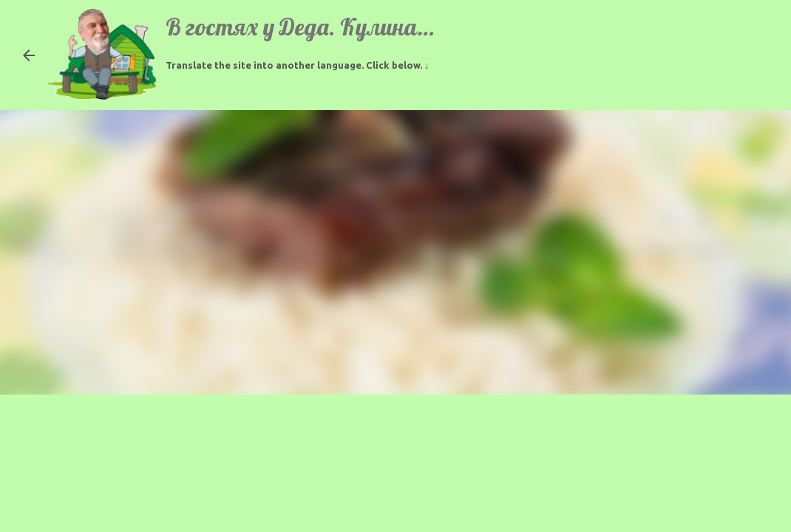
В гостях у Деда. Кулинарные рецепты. (364, 27)
